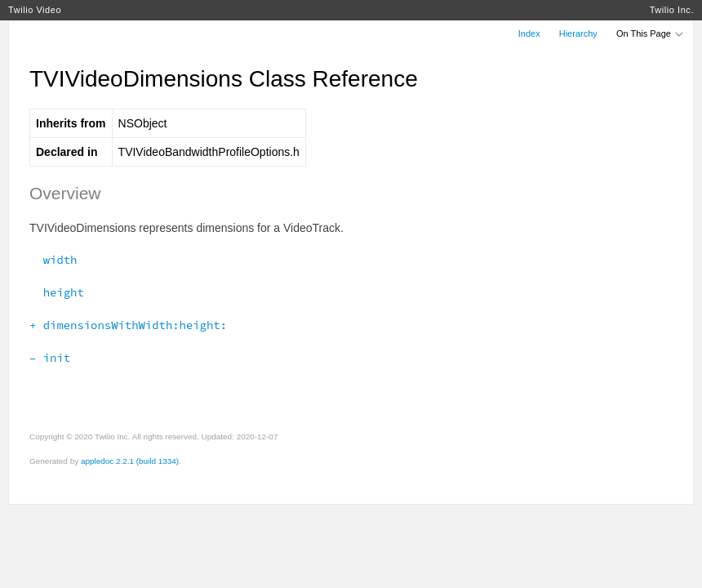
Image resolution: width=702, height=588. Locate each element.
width (53, 260)
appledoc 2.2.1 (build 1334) (130, 461)
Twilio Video (35, 10)
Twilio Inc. (672, 10)
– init (50, 358)
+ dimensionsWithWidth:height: (128, 325)
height (57, 292)
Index (529, 33)
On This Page (651, 33)
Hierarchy (578, 33)
